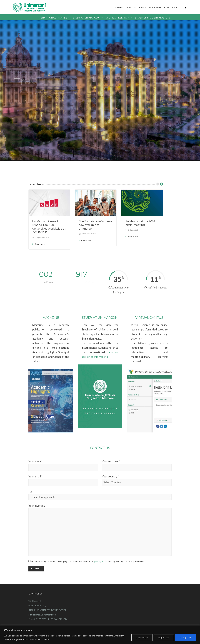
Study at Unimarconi (88, 18)
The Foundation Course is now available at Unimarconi (95, 225)
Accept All (186, 637)
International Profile (53, 18)
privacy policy (101, 561)
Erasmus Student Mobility (153, 18)
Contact (171, 8)
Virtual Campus (125, 8)
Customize (142, 637)
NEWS (142, 8)
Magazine (155, 8)
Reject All (164, 637)
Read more (40, 244)
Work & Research (119, 18)
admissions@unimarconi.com (42, 615)
